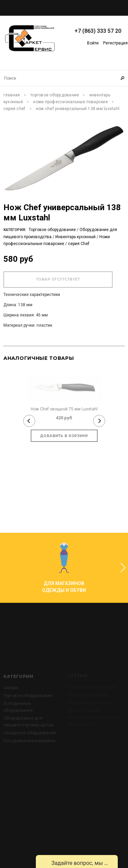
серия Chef (14, 109)
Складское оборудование (30, 745)
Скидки (11, 700)
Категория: (15, 230)
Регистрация (115, 43)
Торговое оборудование (55, 95)
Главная (12, 95)
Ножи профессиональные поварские (70, 102)
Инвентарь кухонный (75, 237)
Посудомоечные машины (29, 752)
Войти (93, 43)
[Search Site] (64, 78)
